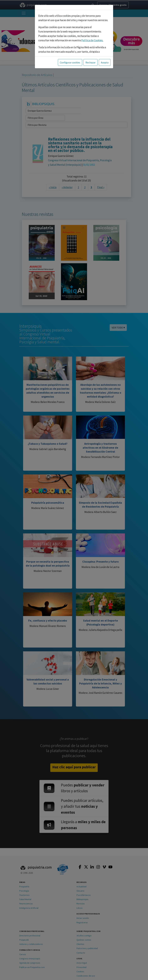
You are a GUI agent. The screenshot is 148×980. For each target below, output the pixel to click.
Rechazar (90, 62)
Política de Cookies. (92, 40)
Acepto (105, 62)
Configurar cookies (70, 62)
